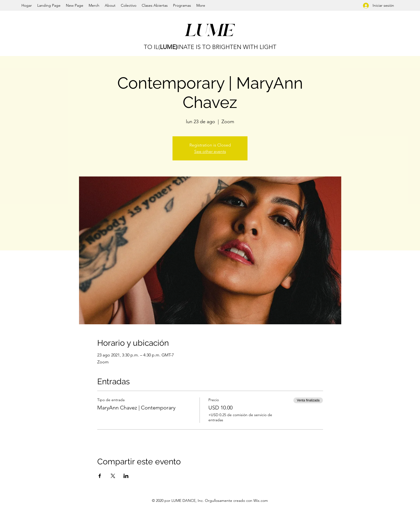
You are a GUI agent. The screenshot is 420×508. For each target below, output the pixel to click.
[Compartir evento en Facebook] (100, 476)
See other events (210, 151)
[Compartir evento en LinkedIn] (126, 476)
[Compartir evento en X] (113, 476)
